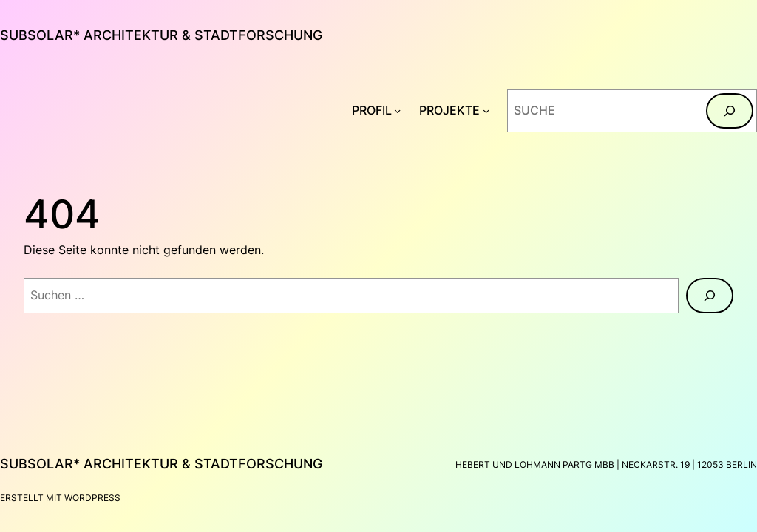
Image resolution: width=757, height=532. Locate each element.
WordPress (92, 498)
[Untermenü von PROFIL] (397, 110)
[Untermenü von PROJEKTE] (486, 110)
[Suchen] (730, 111)
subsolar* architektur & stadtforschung (161, 35)
